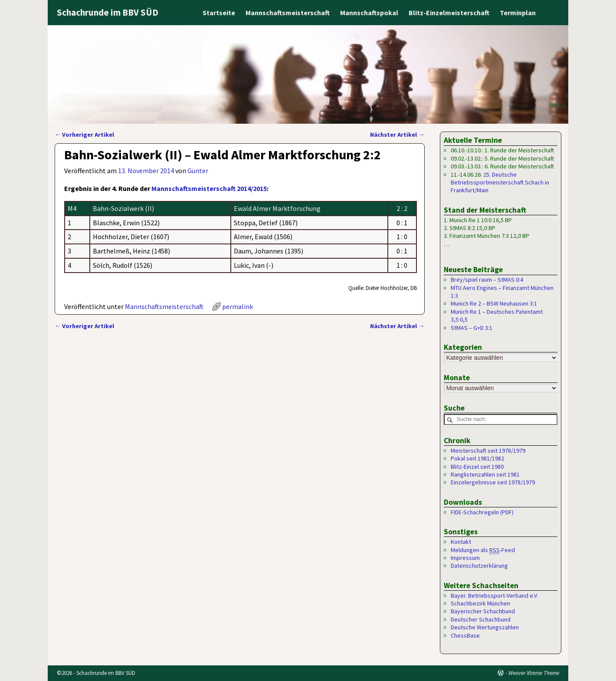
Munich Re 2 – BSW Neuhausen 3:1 (494, 303)
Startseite (219, 13)
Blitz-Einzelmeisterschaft (449, 13)
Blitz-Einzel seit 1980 (477, 467)
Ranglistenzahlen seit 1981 (485, 474)
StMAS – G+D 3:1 (472, 328)
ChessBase (465, 635)
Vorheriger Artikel (84, 135)
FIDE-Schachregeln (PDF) (482, 512)
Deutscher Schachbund (481, 619)
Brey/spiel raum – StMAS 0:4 (487, 280)
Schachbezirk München (480, 604)
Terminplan (518, 13)
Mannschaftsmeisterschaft (288, 13)
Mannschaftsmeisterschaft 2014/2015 (209, 188)
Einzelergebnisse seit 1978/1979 (493, 483)
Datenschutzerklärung (479, 566)
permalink (238, 306)
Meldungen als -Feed (483, 550)
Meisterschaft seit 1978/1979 (488, 451)
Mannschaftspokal (369, 13)
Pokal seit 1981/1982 (477, 459)
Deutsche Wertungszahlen (485, 628)
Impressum (465, 558)
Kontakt (461, 542)
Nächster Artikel (397, 135)
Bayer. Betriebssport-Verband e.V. (494, 595)
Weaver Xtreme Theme (534, 673)
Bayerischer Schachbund (483, 612)
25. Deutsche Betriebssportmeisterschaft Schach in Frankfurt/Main (500, 183)
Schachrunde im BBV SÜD (108, 12)
